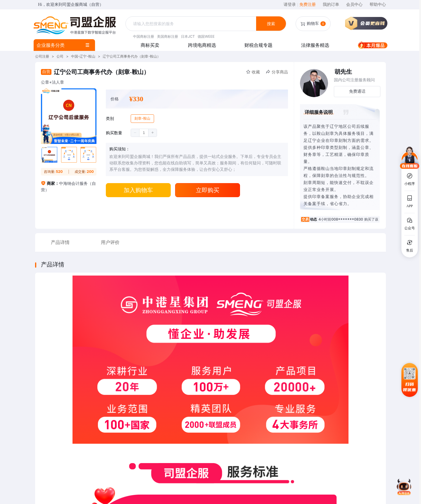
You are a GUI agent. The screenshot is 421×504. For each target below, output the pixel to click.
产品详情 (60, 242)
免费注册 (308, 5)
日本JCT (188, 36)
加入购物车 (138, 190)
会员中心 (354, 5)
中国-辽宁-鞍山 (83, 56)
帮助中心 (378, 5)
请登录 (291, 5)
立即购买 (208, 190)
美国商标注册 (168, 36)
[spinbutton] (144, 133)
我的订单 (331, 5)
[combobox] (191, 24)
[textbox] (191, 24)
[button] (135, 133)
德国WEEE (206, 36)
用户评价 (110, 242)
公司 (60, 56)
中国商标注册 (144, 36)
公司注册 (42, 56)
